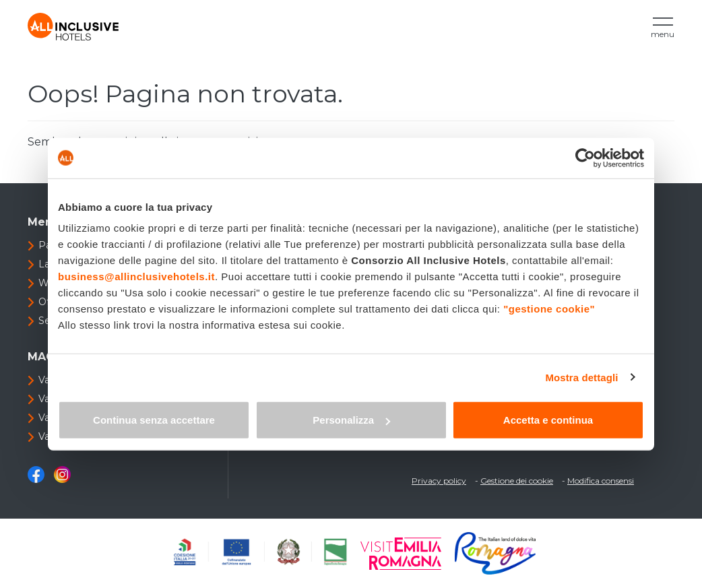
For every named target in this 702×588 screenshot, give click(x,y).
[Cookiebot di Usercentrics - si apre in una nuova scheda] (585, 158)
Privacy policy (439, 481)
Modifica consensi (601, 481)
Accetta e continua (548, 420)
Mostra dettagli (581, 377)
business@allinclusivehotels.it (136, 276)
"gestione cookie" (549, 309)
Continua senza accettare (154, 420)
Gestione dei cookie (517, 481)
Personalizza (351, 420)
